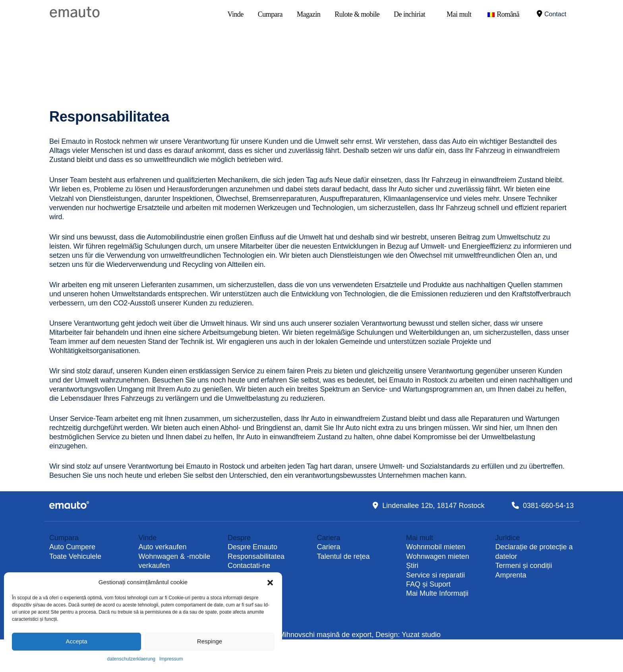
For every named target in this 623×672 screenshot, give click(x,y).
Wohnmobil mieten (436, 547)
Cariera (329, 547)
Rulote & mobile (357, 14)
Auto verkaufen (163, 547)
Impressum (171, 659)
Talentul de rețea (343, 556)
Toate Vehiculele (75, 556)
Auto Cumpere (72, 547)
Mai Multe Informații (437, 593)
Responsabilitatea (256, 556)
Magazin (309, 14)
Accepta (76, 641)
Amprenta (511, 575)
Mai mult (459, 14)
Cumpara (270, 14)
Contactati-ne (249, 566)
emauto (75, 13)
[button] (270, 582)
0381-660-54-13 (548, 506)
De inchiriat (409, 14)
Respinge (210, 641)
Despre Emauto (252, 547)
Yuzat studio (421, 635)
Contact (551, 14)
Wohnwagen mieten (438, 556)
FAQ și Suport (428, 584)
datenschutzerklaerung (131, 659)
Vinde (236, 14)
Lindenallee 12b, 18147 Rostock (433, 506)
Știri (412, 566)
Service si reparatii (435, 575)
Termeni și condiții (524, 566)
